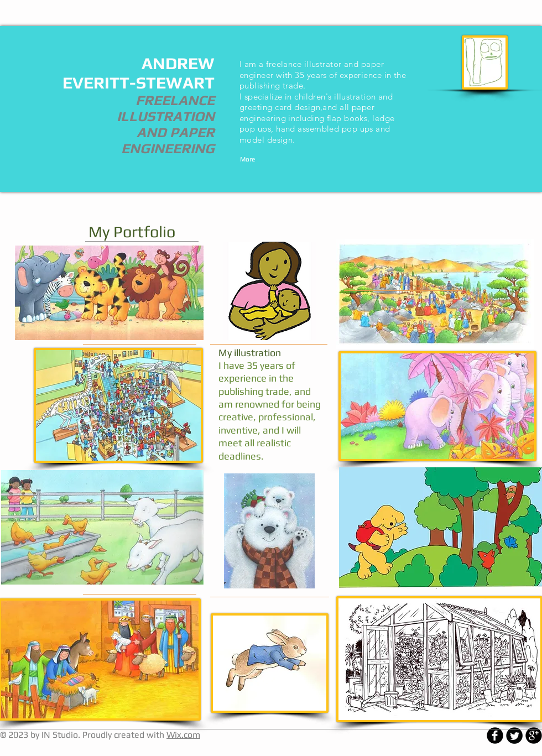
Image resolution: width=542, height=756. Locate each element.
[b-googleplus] (534, 736)
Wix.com (183, 735)
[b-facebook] (495, 736)
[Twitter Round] (514, 736)
